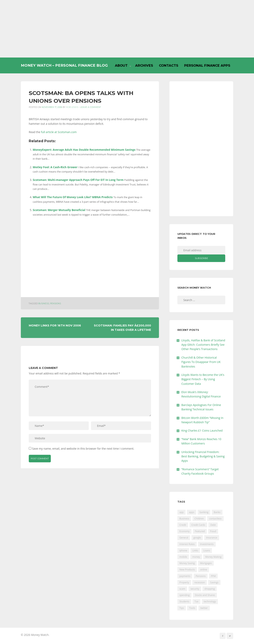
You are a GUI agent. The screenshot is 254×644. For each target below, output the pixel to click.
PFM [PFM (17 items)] (213, 576)
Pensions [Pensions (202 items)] (201, 576)
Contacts (169, 65)
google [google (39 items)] (197, 538)
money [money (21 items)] (196, 557)
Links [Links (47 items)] (195, 550)
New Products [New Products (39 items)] (187, 570)
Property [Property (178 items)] (184, 582)
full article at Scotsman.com (59, 132)
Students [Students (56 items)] (184, 601)
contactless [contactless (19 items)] (215, 519)
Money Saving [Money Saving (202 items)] (187, 563)
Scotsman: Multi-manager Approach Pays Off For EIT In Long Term (78, 180)
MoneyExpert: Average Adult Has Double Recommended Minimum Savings (84, 150)
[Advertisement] (127, 29)
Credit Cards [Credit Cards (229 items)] (198, 525)
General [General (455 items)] (184, 538)
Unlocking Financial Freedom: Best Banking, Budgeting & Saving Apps (203, 456)
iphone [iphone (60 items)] (183, 550)
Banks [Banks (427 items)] (217, 512)
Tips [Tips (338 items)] (182, 608)
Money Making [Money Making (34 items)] (213, 557)
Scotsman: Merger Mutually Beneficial (59, 210)
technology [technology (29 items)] (210, 601)
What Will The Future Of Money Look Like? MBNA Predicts (73, 197)
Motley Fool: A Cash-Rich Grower (55, 167)
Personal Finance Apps (207, 65)
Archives (144, 65)
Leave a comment (91, 107)
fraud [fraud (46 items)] (213, 531)
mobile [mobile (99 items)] (183, 557)
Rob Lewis (72, 107)
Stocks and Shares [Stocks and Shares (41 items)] (205, 595)
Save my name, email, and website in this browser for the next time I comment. (83, 449)
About (121, 65)
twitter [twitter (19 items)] (204, 608)
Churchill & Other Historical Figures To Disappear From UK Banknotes (201, 362)
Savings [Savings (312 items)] (214, 582)
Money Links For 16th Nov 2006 (55, 325)
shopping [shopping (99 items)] (210, 589)
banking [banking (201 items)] (204, 512)
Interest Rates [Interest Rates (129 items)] (187, 544)
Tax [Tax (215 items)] (196, 601)
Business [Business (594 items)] (184, 519)
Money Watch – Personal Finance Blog (64, 65)
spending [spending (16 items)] (184, 595)
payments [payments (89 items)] (185, 576)
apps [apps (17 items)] (192, 512)
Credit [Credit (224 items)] (183, 525)
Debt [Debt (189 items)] (213, 525)
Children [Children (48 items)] (199, 519)
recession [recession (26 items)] (200, 582)
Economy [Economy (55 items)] (184, 531)
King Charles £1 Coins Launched (202, 430)
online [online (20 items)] (204, 570)
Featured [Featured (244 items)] (200, 531)
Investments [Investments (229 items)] (207, 544)
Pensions (55, 304)
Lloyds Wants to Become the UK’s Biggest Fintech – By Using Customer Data (203, 379)
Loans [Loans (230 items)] (207, 550)
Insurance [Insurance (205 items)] (212, 538)
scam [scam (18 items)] (182, 589)
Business (44, 304)
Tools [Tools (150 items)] (192, 608)
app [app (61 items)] (181, 512)
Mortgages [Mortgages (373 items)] (206, 563)
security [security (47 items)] (195, 589)
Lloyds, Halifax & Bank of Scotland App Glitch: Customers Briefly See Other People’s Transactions (203, 345)
